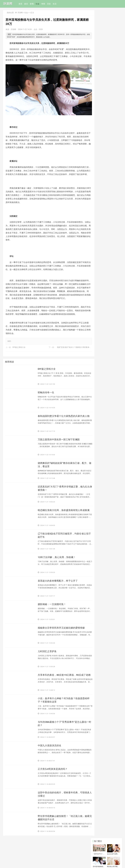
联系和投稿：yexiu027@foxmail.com (17, 859)
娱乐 (26, 4)
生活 (55, 4)
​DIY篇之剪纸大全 (19, 354)
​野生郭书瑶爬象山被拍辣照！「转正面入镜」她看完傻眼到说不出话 (60, 833)
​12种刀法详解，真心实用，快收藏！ (58, 568)
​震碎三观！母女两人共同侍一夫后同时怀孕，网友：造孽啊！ (99, 51)
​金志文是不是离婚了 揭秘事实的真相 (113, 26)
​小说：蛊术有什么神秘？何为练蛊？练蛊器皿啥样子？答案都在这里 (61, 713)
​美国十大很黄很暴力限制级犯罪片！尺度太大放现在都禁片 (106, 279)
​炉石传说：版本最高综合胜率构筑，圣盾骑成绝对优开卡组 (106, 301)
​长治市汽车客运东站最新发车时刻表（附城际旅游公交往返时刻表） (113, 51)
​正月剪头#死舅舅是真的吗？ (53, 783)
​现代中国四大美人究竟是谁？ (106, 339)
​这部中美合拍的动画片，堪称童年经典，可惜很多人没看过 (61, 809)
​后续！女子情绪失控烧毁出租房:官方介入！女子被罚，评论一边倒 (107, 309)
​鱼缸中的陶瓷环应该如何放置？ (99, 64)
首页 (21, 4)
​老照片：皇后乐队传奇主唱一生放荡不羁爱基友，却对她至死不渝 (106, 105)
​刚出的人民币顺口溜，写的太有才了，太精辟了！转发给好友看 (113, 39)
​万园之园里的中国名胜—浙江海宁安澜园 (60, 448)
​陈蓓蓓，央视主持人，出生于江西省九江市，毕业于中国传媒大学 (106, 200)
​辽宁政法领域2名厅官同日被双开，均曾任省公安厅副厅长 (62, 545)
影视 (32, 4)
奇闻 (44, 4)
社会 (38, 4)
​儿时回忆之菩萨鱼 (48, 663)
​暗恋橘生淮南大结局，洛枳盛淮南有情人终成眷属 (61, 521)
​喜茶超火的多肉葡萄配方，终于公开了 (59, 592)
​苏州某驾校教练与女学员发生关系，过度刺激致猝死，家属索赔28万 (99, 39)
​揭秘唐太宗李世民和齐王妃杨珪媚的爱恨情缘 (61, 641)
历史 (49, 4)
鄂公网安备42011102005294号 (13, 862)
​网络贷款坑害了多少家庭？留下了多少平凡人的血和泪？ (106, 345)
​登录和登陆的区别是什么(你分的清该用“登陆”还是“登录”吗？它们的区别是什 (107, 182)
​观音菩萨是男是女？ (102, 334)
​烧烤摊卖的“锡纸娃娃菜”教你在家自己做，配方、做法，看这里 (61, 474)
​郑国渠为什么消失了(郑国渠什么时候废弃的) (99, 76)
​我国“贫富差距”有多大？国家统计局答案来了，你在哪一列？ (77, 354)
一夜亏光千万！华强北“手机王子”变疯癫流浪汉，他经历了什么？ (99, 26)
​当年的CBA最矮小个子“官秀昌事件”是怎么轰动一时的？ (62, 737)
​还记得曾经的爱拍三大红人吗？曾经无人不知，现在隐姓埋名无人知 (106, 327)
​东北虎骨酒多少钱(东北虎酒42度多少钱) (113, 76)
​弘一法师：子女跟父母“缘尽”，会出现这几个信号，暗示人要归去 (107, 318)
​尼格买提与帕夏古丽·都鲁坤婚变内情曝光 (107, 293)
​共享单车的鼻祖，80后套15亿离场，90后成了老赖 (62, 689)
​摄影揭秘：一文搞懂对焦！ (53, 616)
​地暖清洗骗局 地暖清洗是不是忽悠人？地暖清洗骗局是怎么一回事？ (113, 64)
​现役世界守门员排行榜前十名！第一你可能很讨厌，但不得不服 (106, 286)
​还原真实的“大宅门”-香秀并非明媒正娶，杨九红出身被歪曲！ (61, 498)
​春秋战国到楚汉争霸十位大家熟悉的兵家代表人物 (61, 426)
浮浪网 (20, 13)
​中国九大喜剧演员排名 (50, 759)
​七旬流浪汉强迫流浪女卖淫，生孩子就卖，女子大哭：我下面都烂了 (106, 233)
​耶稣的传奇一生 (46, 400)
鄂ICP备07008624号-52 (32, 862)
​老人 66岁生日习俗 (102, 248)
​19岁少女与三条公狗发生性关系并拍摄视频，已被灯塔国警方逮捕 (107, 94)
